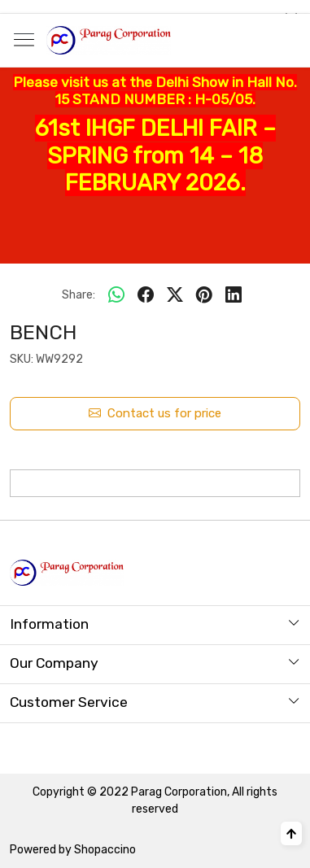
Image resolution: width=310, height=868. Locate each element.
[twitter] (175, 295)
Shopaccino (105, 850)
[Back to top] (291, 833)
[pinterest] (204, 295)
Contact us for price (155, 414)
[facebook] (146, 295)
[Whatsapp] (116, 295)
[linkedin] (234, 295)
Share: (79, 295)
